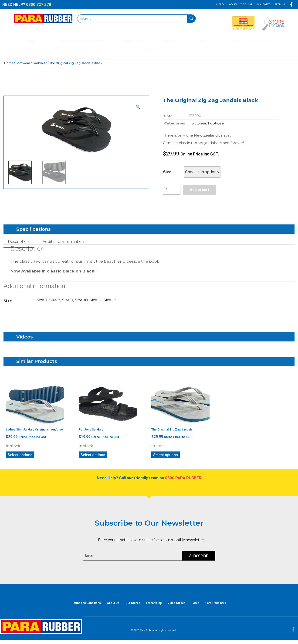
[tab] (19, 243)
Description (19, 243)
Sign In (280, 4)
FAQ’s (202, 606)
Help (220, 4)
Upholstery (134, 41)
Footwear (23, 63)
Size (167, 172)
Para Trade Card (225, 606)
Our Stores (130, 606)
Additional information (63, 243)
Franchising (154, 606)
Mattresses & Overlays (82, 41)
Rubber (172, 41)
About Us (107, 606)
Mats (207, 41)
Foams (32, 41)
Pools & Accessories (253, 41)
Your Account (240, 4)
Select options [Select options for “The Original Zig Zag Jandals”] (166, 456)
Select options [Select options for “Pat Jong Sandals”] (93, 456)
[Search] (191, 19)
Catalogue (149, 50)
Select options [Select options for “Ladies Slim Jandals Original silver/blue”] (20, 456)
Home (9, 63)
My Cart (263, 4)
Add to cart (202, 190)
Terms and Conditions (77, 606)
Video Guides (180, 606)
